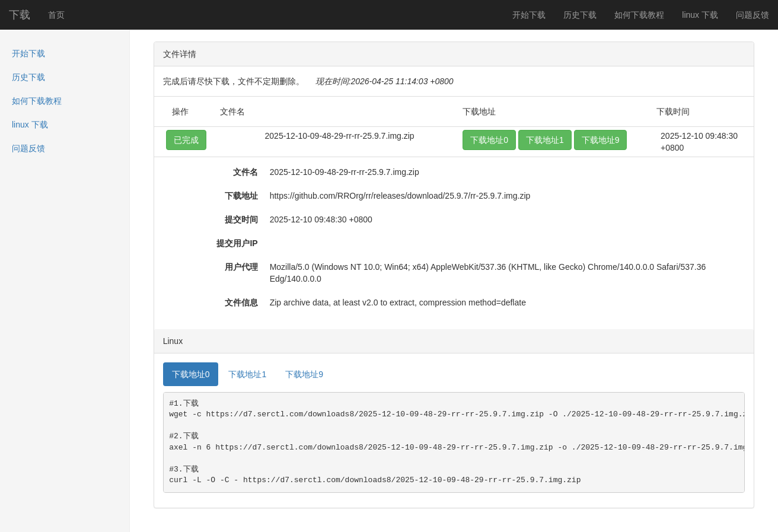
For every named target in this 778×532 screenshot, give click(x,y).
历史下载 (580, 15)
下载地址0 (489, 140)
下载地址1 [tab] (247, 374)
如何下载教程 (639, 15)
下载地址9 (601, 140)
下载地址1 (545, 140)
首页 (56, 15)
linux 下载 (700, 15)
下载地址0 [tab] (191, 374)
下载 (20, 15)
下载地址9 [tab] (304, 374)
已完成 (186, 140)
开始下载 (529, 15)
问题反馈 (753, 15)
